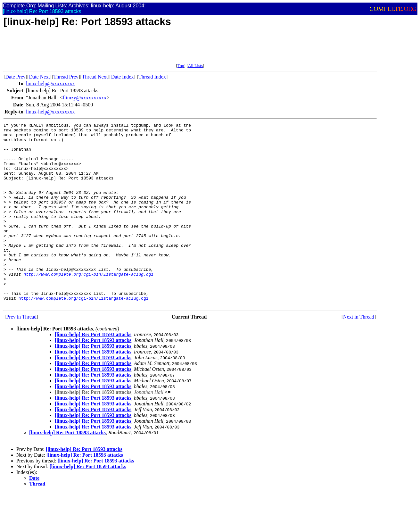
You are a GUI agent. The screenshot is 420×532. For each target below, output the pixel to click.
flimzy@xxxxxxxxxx (85, 98)
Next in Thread (359, 353)
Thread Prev (66, 77)
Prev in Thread (21, 353)
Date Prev (15, 77)
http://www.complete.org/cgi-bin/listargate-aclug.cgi (88, 305)
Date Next (40, 77)
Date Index (123, 77)
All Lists (195, 66)
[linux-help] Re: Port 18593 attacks (93, 371)
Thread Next (95, 77)
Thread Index (152, 77)
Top (181, 66)
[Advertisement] (120, 49)
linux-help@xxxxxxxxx (50, 83)
